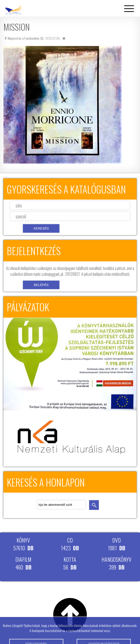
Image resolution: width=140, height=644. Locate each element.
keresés (94, 505)
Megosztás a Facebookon (22, 38)
